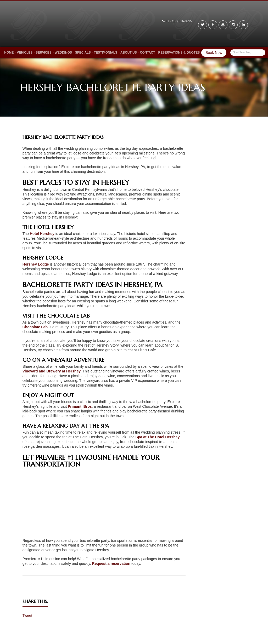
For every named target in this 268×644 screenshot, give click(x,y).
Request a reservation (111, 563)
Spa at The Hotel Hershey (158, 437)
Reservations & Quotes (179, 53)
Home (9, 53)
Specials (83, 53)
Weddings (63, 53)
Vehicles (25, 53)
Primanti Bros (80, 406)
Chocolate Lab (35, 327)
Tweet (27, 616)
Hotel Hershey (42, 234)
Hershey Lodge (36, 264)
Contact (148, 53)
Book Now (214, 53)
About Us (129, 53)
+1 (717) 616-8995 (179, 21)
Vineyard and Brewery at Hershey (52, 371)
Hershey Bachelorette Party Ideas (63, 137)
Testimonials (106, 53)
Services (43, 53)
